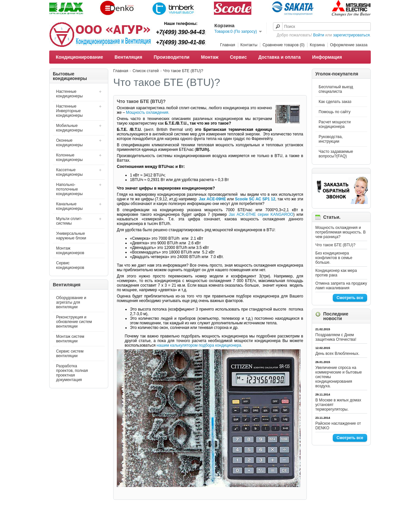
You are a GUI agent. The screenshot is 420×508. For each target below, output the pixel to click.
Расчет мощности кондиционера (335, 124)
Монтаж (210, 57)
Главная (228, 45)
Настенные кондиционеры (69, 94)
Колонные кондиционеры (69, 157)
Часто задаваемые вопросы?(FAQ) (336, 154)
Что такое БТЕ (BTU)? (335, 245)
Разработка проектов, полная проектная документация (72, 373)
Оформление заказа (349, 45)
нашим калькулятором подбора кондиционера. (199, 345)
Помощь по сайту (335, 112)
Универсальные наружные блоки (71, 236)
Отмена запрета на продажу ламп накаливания (341, 286)
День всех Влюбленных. (337, 354)
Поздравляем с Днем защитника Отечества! (336, 337)
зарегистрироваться (351, 35)
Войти (319, 35)
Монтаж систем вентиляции (70, 339)
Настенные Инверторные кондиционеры (69, 111)
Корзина (317, 45)
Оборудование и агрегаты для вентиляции (71, 302)
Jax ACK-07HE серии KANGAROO (261, 214)
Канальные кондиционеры (69, 206)
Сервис (238, 57)
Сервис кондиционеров (70, 265)
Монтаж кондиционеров (70, 251)
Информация (327, 57)
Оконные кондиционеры (69, 143)
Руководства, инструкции (331, 139)
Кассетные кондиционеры (69, 172)
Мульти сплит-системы (69, 221)
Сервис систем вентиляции (70, 354)
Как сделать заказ (335, 102)
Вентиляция (128, 57)
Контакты (249, 45)
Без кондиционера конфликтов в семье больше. (334, 258)
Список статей (146, 71)
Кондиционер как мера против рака (336, 273)
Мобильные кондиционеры (69, 128)
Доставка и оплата (279, 57)
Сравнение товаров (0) (283, 45)
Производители (171, 57)
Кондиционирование (79, 57)
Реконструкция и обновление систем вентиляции (74, 322)
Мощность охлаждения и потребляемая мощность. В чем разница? (340, 232)
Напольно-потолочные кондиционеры (69, 189)
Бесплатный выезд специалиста (336, 89)
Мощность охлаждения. (148, 112)
